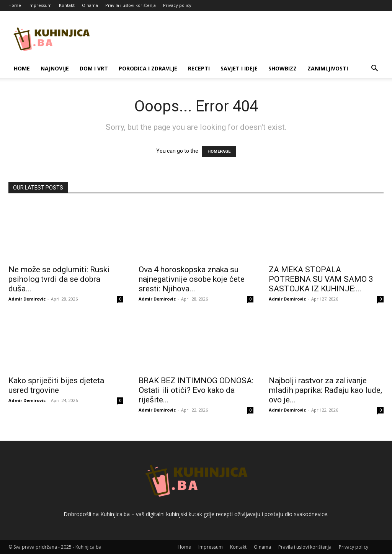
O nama (90, 5)
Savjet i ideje (239, 68)
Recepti (199, 68)
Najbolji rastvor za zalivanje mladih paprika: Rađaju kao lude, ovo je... (325, 390)
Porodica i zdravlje (148, 68)
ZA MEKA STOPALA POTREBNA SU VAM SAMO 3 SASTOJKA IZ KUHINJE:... (321, 279)
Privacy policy (177, 5)
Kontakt (67, 5)
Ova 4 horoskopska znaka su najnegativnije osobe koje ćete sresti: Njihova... (192, 279)
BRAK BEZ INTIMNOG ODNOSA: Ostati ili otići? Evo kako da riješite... (196, 390)
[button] (374, 69)
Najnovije (55, 68)
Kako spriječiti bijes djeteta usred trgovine (56, 385)
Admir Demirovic (27, 299)
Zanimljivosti (328, 68)
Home (15, 5)
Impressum (40, 5)
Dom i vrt (94, 68)
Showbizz (283, 68)
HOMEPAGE (219, 151)
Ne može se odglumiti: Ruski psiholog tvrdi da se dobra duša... (59, 279)
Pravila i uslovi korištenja (131, 5)
